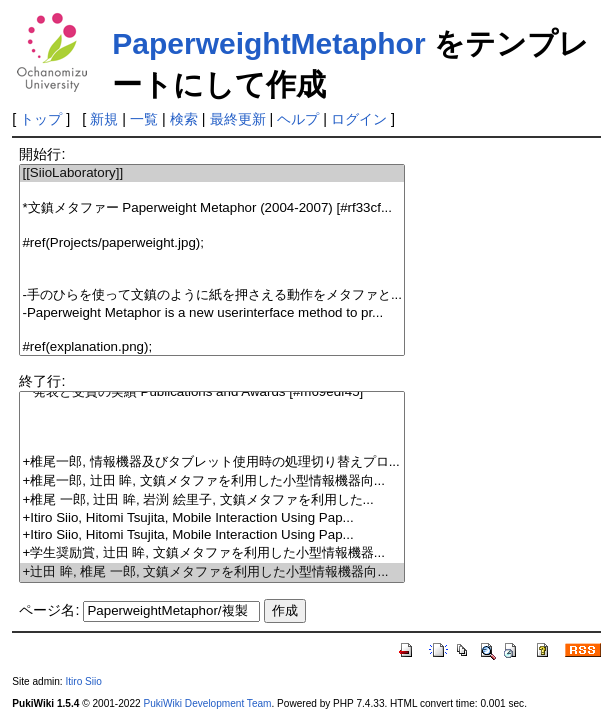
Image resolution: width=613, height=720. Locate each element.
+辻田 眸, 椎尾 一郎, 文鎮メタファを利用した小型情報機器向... (212, 572)
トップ (41, 119)
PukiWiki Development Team (207, 703)
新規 (104, 119)
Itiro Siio (83, 681)
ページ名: (49, 610)
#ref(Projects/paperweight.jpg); (212, 243)
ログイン (359, 119)
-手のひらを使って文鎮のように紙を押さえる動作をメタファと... (212, 295)
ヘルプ (298, 119)
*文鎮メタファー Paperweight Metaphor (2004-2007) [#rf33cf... (212, 208)
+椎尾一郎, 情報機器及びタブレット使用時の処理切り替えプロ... (212, 462)
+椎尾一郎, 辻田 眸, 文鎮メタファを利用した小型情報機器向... (212, 481)
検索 (184, 119)
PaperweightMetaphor (268, 43)
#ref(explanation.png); (212, 347)
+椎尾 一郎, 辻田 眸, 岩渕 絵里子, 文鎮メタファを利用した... (212, 500)
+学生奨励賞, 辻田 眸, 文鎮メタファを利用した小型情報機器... (212, 553)
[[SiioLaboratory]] (212, 173)
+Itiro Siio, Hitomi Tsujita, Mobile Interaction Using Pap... (212, 518)
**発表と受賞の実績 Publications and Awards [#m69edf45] (212, 392)
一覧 (144, 119)
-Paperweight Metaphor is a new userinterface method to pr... (212, 313)
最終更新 (238, 119)
